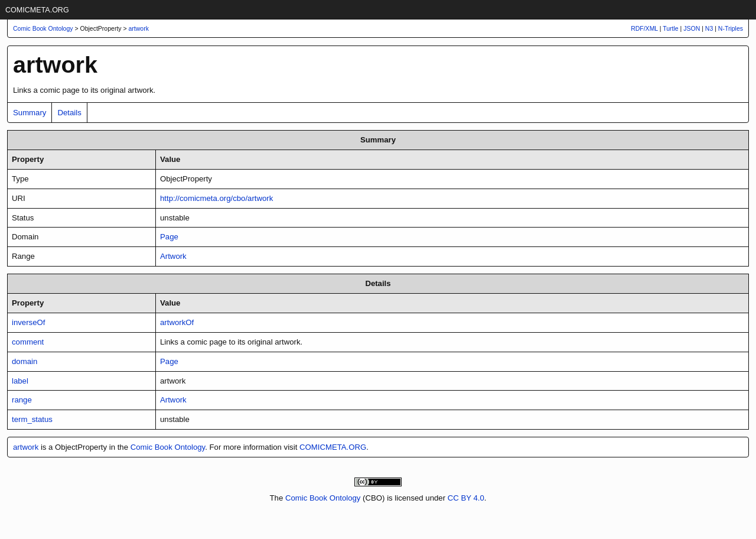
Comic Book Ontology (168, 447)
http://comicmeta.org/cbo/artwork (216, 198)
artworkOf (177, 322)
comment (28, 342)
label (20, 381)
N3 (709, 28)
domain (25, 361)
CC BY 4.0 (466, 498)
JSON (692, 28)
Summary (30, 113)
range (22, 400)
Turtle (670, 28)
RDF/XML (644, 28)
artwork (139, 28)
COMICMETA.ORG (37, 10)
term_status (32, 419)
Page (169, 237)
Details (69, 113)
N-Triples (731, 28)
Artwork (173, 256)
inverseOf (28, 322)
